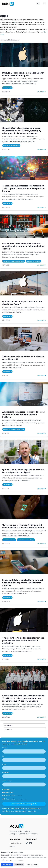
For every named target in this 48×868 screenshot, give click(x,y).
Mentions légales (16, 843)
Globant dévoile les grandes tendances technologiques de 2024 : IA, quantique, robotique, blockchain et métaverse (22, 131)
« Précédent (8, 725)
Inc (14, 22)
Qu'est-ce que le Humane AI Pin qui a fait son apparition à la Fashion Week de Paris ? (23, 526)
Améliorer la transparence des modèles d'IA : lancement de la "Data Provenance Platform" (24, 414)
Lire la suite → (41, 92)
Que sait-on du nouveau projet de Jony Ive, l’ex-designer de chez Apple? (23, 471)
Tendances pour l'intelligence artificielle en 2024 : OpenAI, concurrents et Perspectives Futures (24, 188)
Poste (4, 764)
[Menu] (45, 4)
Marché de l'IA (7, 88)
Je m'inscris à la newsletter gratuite (24, 804)
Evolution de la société (34, 261)
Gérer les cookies (32, 865)
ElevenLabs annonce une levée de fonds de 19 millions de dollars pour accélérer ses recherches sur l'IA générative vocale (23, 698)
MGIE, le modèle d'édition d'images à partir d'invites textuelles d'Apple (23, 74)
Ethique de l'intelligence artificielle (14, 261)
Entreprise (6, 772)
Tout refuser (19, 865)
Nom (4, 756)
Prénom (5, 748)
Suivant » (8, 729)
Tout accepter (7, 865)
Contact (12, 846)
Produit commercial (9, 540)
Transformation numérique (11, 146)
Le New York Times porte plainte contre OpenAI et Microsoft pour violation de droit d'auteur (23, 246)
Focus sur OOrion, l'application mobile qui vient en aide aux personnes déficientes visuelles (23, 583)
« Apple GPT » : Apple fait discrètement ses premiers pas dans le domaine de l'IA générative (23, 640)
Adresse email (7, 781)
